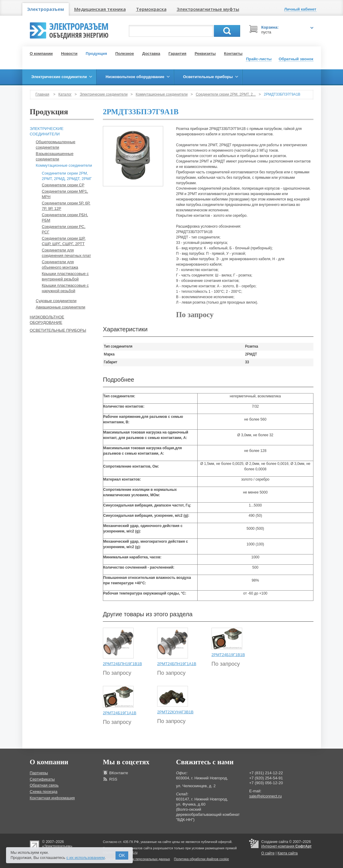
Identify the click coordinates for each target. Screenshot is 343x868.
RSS (113, 779)
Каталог (65, 94)
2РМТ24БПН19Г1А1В (177, 664)
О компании (41, 54)
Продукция (96, 54)
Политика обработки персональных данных (137, 859)
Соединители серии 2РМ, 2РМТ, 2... (226, 94)
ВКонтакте (119, 773)
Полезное (125, 54)
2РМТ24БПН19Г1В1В (122, 664)
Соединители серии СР (63, 185)
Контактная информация (52, 798)
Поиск (227, 31)
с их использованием (86, 858)
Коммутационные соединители (162, 94)
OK (122, 855)
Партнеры (39, 773)
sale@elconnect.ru (265, 796)
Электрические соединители (104, 94)
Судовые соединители (56, 301)
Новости (69, 54)
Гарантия (177, 54)
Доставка (151, 54)
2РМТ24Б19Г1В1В (228, 655)
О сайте (268, 853)
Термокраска (151, 9)
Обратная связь (44, 785)
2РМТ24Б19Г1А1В (120, 713)
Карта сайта (288, 853)
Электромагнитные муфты (208, 9)
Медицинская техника (100, 9)
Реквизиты (205, 54)
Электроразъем (46, 9)
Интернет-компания (286, 846)
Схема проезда (44, 792)
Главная (43, 94)
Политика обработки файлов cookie (202, 859)
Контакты (233, 54)
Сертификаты (42, 779)
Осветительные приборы (58, 330)
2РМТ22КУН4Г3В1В (175, 712)
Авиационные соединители (61, 307)
